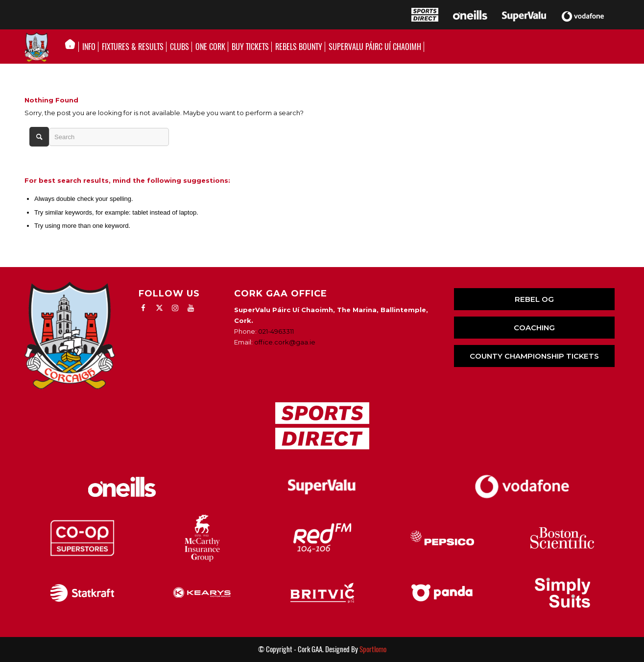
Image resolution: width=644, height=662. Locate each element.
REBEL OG (534, 299)
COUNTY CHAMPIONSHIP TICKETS (534, 356)
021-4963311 (276, 331)
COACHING (534, 328)
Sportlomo (373, 649)
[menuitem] (73, 47)
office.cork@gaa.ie (285, 342)
